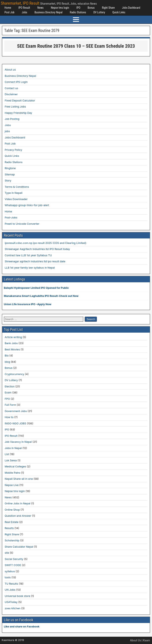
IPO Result (24, 8)
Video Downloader (16, 199)
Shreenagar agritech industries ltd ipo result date (35, 261)
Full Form (10, 405)
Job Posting (12, 119)
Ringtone (10, 168)
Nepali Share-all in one (19, 479)
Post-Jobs (11, 217)
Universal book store (17, 596)
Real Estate (12, 522)
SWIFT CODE (13, 565)
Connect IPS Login (16, 82)
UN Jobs (10, 590)
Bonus (91, 8)
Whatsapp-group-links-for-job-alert (27, 205)
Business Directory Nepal (48, 12)
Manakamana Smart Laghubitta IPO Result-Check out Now (41, 296)
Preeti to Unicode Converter (22, 224)
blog (7, 362)
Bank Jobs (11, 343)
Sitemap (10, 174)
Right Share (108, 8)
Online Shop (12, 510)
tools (8, 577)
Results (9, 528)
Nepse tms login (60, 8)
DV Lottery (99, 12)
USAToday (11, 602)
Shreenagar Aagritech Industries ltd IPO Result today (37, 249)
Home (8, 8)
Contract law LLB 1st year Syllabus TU (28, 255)
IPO (78, 8)
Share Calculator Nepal (19, 547)
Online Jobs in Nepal (18, 503)
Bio (7, 355)
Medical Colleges (15, 466)
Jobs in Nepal (13, 448)
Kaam (147, 640)
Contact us (11, 88)
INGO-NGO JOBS (15, 423)
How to (9, 417)
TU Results (11, 584)
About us (10, 70)
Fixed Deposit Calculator (20, 100)
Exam (8, 392)
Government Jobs (16, 411)
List (7, 454)
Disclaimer (11, 94)
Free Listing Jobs (15, 106)
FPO (7, 399)
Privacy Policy (13, 150)
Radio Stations (78, 12)
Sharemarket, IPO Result (20, 3)
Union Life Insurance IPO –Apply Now (28, 304)
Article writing (13, 337)
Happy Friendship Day (18, 113)
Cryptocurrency (14, 374)
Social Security (14, 559)
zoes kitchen (13, 608)
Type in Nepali (14, 193)
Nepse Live (12, 485)
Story (8, 180)
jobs (7, 131)
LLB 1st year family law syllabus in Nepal (30, 268)
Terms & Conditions (17, 187)
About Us (136, 640)
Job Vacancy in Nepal (18, 442)
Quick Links (119, 12)
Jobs (24, 12)
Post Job (9, 12)
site (7, 553)
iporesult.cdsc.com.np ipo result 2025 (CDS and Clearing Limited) (45, 243)
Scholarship (12, 540)
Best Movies (12, 349)
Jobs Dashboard (131, 8)
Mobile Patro (12, 473)
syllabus (10, 571)
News (40, 8)
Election (10, 386)
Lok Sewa (11, 460)
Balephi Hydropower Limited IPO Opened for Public (36, 288)
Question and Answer (18, 516)
